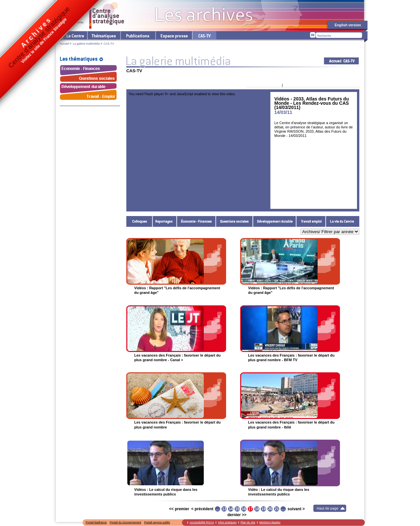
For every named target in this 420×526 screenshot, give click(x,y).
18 (257, 509)
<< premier (179, 509)
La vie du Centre (343, 221)
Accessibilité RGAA (202, 522)
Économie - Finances (196, 221)
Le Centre (75, 35)
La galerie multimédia (86, 44)
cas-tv (204, 35)
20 (270, 509)
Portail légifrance (96, 522)
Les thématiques (104, 35)
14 (231, 509)
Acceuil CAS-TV (341, 61)
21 (277, 509)
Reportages (165, 221)
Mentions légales (270, 522)
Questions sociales (234, 221)
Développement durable (275, 221)
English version (348, 25)
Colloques (139, 221)
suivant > (296, 509)
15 (237, 509)
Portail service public (157, 522)
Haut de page (327, 508)
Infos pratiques (227, 522)
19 (264, 509)
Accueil (64, 44)
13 (224, 509)
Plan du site (248, 522)
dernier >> (237, 515)
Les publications (138, 35)
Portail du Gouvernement (125, 522)
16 (244, 509)
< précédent (202, 509)
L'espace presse (174, 35)
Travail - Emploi (311, 221)
